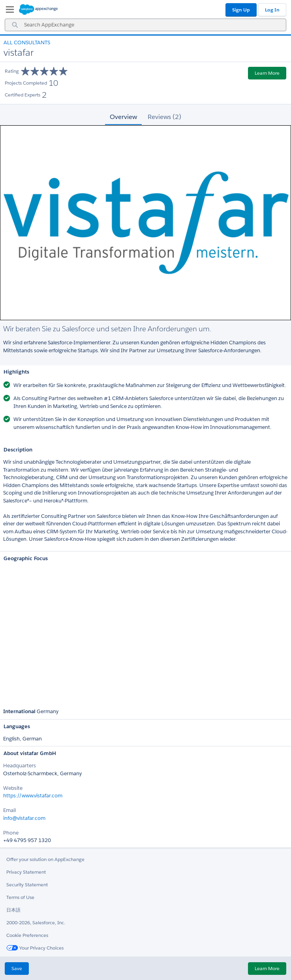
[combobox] (145, 25)
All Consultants (27, 42)
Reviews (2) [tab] (164, 117)
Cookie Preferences (27, 935)
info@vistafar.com (24, 818)
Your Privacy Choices (35, 948)
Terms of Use (20, 897)
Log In (272, 10)
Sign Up (241, 10)
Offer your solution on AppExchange (45, 859)
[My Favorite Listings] (8, 11)
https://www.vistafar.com (33, 796)
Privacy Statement (26, 872)
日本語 (13, 910)
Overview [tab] (123, 117)
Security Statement (27, 885)
